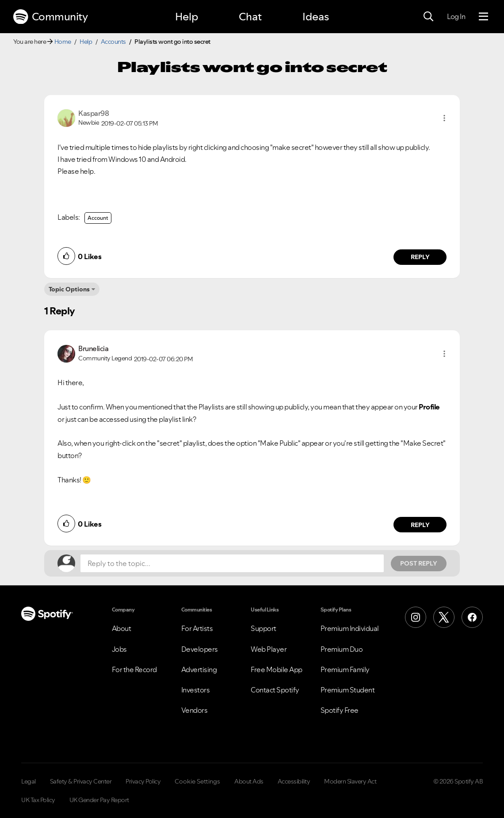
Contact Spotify (275, 690)
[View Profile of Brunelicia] (93, 348)
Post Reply (419, 563)
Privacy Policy (143, 781)
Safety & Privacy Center (81, 781)
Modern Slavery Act (350, 781)
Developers (200, 649)
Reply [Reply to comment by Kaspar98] (420, 257)
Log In (456, 16)
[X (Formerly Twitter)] (444, 617)
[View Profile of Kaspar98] (94, 113)
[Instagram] (416, 617)
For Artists (197, 628)
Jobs (119, 649)
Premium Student (348, 690)
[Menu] (483, 17)
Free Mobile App (277, 669)
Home (63, 42)
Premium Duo (342, 649)
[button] (444, 118)
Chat (250, 17)
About (122, 628)
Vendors (195, 710)
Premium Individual (350, 628)
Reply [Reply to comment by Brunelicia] (420, 525)
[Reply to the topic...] (232, 563)
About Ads (249, 781)
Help (187, 17)
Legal (29, 781)
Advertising (199, 669)
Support (263, 628)
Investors (196, 690)
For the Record (134, 669)
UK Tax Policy (38, 800)
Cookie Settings (197, 781)
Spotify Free (340, 710)
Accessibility (294, 781)
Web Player (269, 649)
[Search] (428, 17)
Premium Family (345, 669)
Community (50, 17)
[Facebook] (472, 617)
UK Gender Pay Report (99, 800)
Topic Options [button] (69, 289)
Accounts (113, 42)
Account (98, 218)
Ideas (316, 17)
